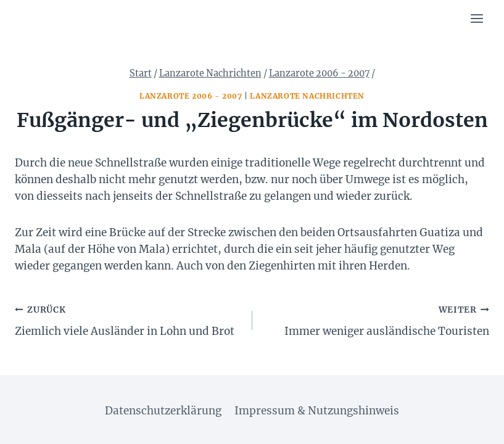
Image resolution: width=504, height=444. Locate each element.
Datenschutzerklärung (163, 411)
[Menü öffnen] (477, 18)
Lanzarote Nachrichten (307, 96)
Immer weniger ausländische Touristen (376, 319)
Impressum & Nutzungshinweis (317, 411)
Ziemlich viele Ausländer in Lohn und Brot (128, 319)
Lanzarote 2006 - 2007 (191, 96)
